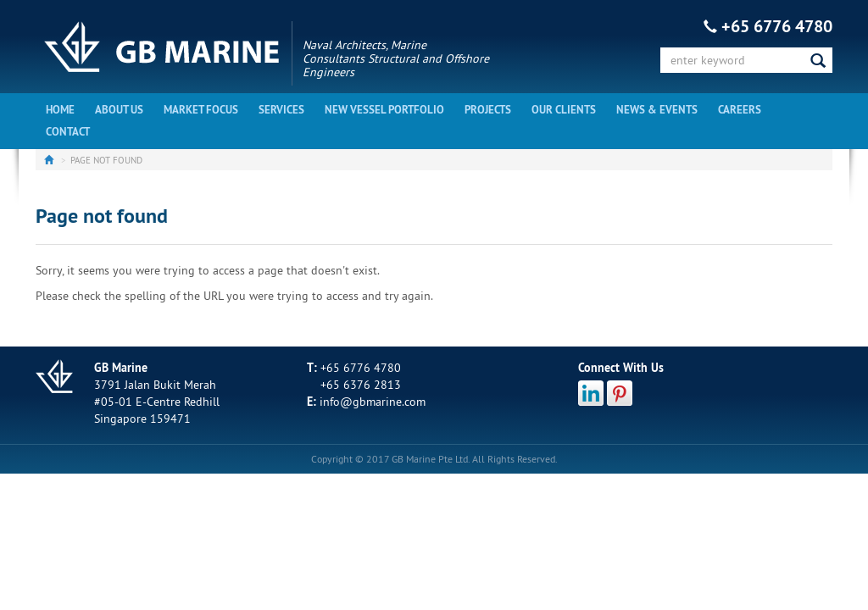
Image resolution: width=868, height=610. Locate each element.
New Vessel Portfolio (384, 110)
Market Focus (201, 110)
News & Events (657, 110)
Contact (68, 132)
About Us (119, 110)
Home (60, 110)
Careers (740, 110)
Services (281, 110)
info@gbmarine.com (373, 402)
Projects (488, 110)
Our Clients (564, 110)
